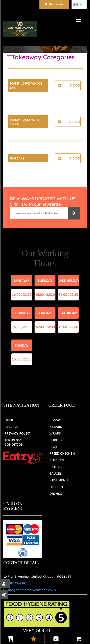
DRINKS (56, 494)
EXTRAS (56, 467)
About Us (11, 427)
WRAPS (55, 433)
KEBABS (56, 427)
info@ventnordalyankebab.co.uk (30, 590)
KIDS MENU (59, 480)
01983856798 (14, 583)
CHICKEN (57, 460)
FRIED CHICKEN (62, 453)
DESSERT (56, 487)
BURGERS (57, 440)
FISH (53, 447)
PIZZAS (55, 420)
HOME (9, 420)
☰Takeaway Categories (41, 57)
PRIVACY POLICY (18, 433)
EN (77, 4)
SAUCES (56, 474)
